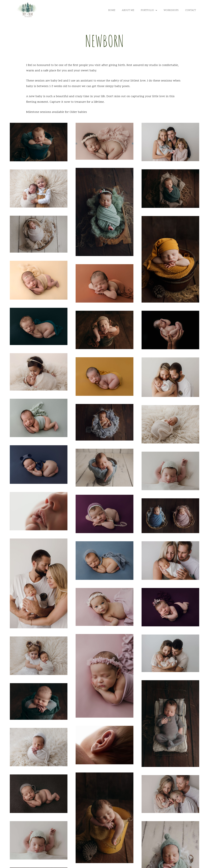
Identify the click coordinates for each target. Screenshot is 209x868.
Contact (191, 10)
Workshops (171, 10)
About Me (128, 10)
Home (112, 10)
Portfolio (149, 10)
